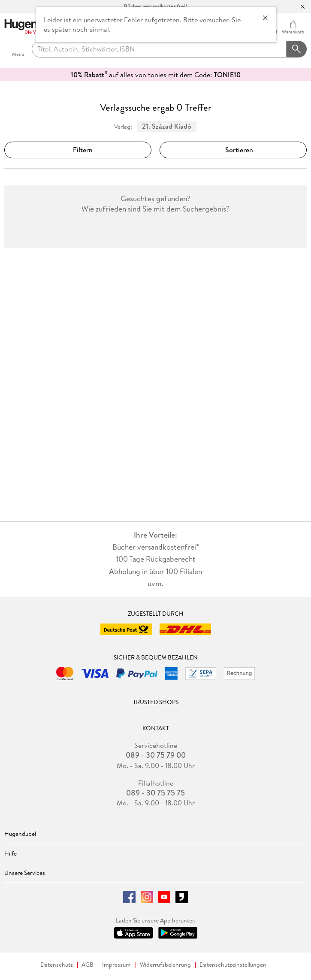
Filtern (78, 150)
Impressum (116, 965)
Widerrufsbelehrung (165, 965)
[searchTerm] (159, 49)
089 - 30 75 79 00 (156, 755)
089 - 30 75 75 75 (155, 793)
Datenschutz (57, 965)
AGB (88, 965)
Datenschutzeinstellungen (233, 965)
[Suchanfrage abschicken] (297, 49)
